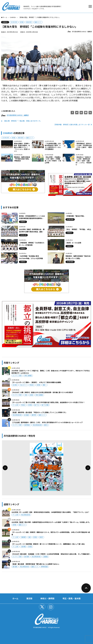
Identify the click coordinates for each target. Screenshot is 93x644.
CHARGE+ (5, 22)
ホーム (15, 598)
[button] (5, 468)
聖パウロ (37, 405)
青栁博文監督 (44, 567)
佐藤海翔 (23, 537)
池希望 (31, 395)
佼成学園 (23, 547)
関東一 (45, 385)
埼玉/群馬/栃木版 (17, 415)
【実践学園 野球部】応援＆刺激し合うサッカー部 (72, 125)
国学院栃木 (27, 425)
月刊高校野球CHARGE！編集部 (82, 32)
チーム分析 (16, 405)
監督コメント (38, 22)
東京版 (22, 22)
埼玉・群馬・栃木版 (72, 598)
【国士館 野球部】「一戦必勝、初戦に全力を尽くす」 (22, 121)
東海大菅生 (29, 22)
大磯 (26, 395)
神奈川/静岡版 (28, 376)
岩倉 (29, 537)
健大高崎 (27, 557)
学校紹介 (32, 385)
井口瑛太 (15, 385)
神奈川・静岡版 (47, 598)
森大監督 (26, 415)
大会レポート (23, 385)
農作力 (46, 425)
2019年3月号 (14, 22)
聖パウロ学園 (45, 405)
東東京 (41, 537)
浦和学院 (34, 415)
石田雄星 (45, 557)
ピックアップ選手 (17, 376)
